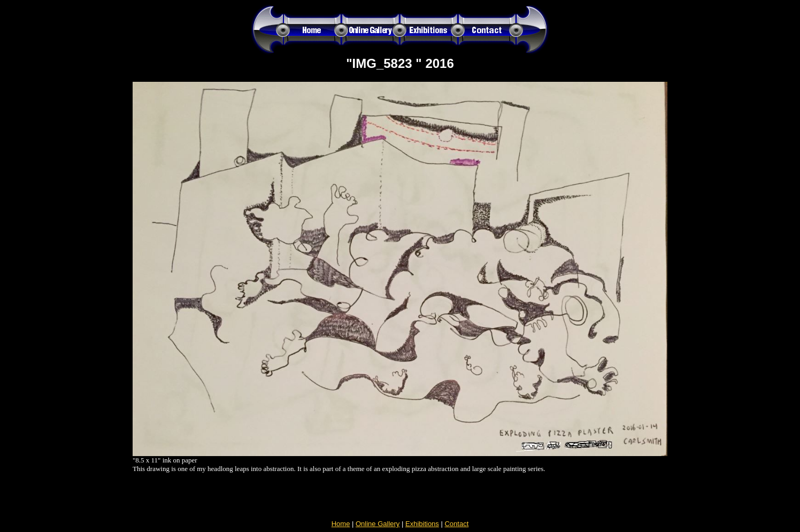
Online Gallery (378, 524)
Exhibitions (422, 524)
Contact (456, 524)
